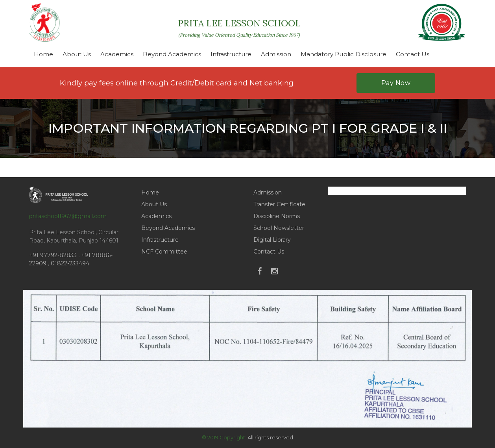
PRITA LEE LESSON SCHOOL (239, 28)
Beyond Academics (172, 54)
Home (43, 54)
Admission (276, 54)
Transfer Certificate (279, 204)
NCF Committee (164, 252)
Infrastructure (231, 54)
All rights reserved (270, 437)
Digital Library (272, 240)
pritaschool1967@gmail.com (68, 216)
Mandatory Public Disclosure (344, 54)
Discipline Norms (277, 216)
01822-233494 (70, 263)
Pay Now (396, 83)
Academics (117, 54)
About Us (77, 54)
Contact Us (413, 54)
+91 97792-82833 (54, 255)
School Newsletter (279, 228)
